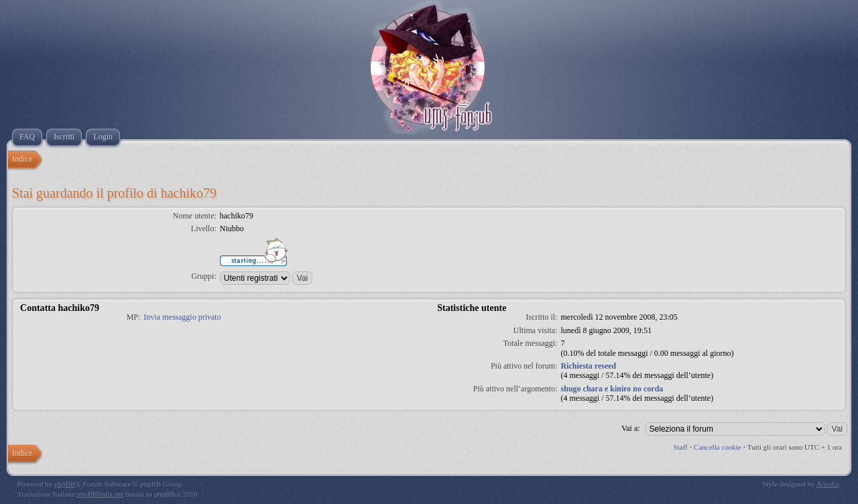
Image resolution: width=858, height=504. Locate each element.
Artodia (828, 484)
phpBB (65, 484)
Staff (681, 447)
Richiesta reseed (589, 366)
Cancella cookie (718, 447)
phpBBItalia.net (100, 494)
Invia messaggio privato (182, 317)
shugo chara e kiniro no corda (612, 389)
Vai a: (631, 428)
